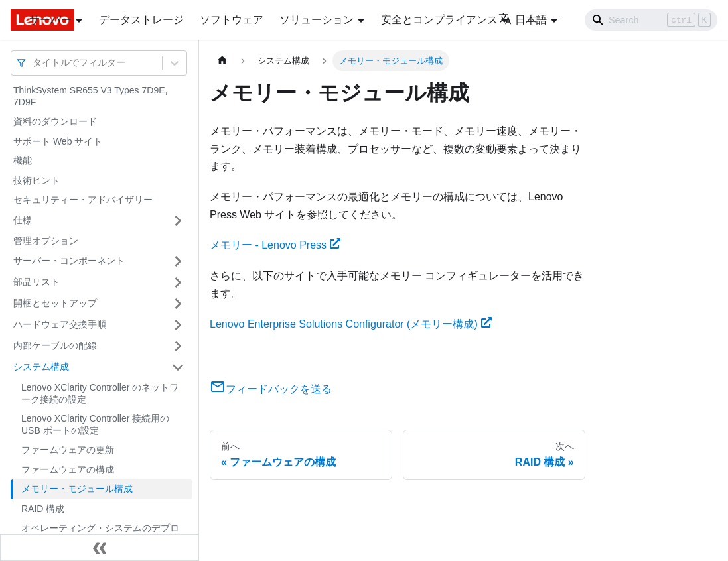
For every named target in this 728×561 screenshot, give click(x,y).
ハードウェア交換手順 (60, 324)
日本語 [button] (523, 20)
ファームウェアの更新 (68, 450)
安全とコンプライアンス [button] (439, 20)
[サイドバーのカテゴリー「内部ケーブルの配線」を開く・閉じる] (178, 346)
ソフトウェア (232, 20)
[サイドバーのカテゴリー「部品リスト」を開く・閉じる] (178, 282)
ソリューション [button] (317, 20)
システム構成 (41, 367)
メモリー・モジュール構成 (77, 489)
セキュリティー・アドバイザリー (83, 200)
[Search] (651, 20)
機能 (23, 160)
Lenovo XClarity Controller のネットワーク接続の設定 (100, 393)
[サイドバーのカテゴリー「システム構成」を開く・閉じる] (178, 367)
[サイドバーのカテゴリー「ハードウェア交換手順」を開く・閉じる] (178, 325)
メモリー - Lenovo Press (275, 245)
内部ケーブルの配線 (55, 345)
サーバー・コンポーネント (69, 261)
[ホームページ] (222, 61)
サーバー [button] (50, 20)
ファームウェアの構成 (68, 469)
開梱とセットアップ (55, 303)
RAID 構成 (43, 509)
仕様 (23, 220)
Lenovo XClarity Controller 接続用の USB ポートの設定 (95, 424)
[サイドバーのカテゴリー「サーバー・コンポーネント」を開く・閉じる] (178, 261)
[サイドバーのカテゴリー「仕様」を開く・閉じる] (178, 221)
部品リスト (36, 282)
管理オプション (46, 241)
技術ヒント (36, 180)
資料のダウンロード (55, 121)
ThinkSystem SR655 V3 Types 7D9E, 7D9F (90, 96)
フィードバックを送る (271, 389)
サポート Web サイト (58, 141)
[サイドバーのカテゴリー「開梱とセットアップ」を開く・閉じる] (178, 304)
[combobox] (34, 63)
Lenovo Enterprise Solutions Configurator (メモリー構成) (351, 324)
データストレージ (141, 20)
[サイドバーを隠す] (100, 548)
